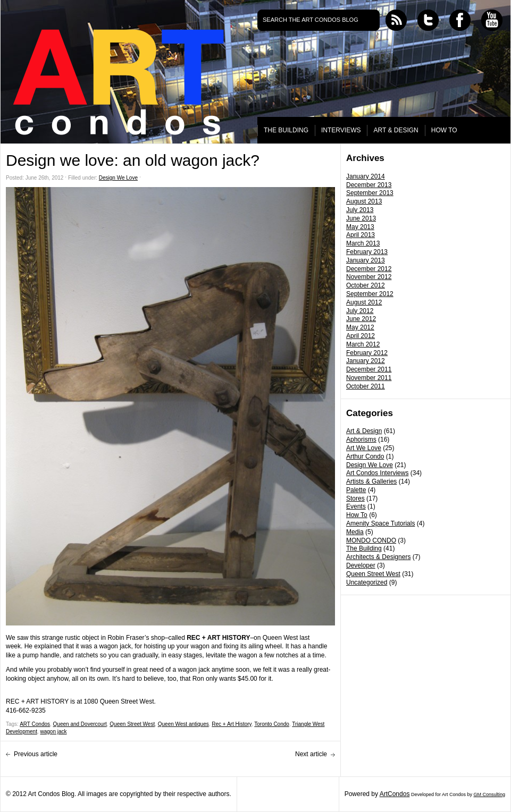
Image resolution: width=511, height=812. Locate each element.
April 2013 (361, 235)
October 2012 (366, 285)
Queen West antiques (183, 724)
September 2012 (370, 294)
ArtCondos (395, 794)
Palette (356, 490)
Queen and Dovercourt (80, 724)
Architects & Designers (378, 557)
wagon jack (53, 731)
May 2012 (360, 327)
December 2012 (369, 269)
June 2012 (361, 319)
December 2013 (369, 185)
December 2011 (369, 369)
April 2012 (361, 336)
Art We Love (364, 448)
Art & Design (364, 431)
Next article (311, 754)
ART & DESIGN (396, 130)
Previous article (36, 754)
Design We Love (370, 465)
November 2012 (369, 277)
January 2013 (366, 260)
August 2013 (364, 201)
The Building (364, 548)
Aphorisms (361, 439)
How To (357, 515)
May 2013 (360, 227)
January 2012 (366, 361)
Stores (355, 498)
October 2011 (366, 386)
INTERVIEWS (341, 130)
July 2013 (360, 210)
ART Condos (35, 724)
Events (356, 506)
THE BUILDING (286, 130)
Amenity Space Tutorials (380, 523)
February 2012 (367, 353)
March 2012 (363, 344)
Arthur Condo (365, 456)
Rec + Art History (232, 724)
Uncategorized (367, 582)
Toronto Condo (272, 724)
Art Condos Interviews (377, 473)
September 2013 (370, 193)
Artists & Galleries (371, 481)
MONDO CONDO (371, 540)
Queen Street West (373, 574)
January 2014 (366, 176)
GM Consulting (489, 794)
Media (355, 532)
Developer (361, 565)
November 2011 (369, 378)
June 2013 (361, 218)
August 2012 (364, 302)
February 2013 (367, 252)
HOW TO (444, 130)
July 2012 (360, 311)
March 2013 (363, 243)
